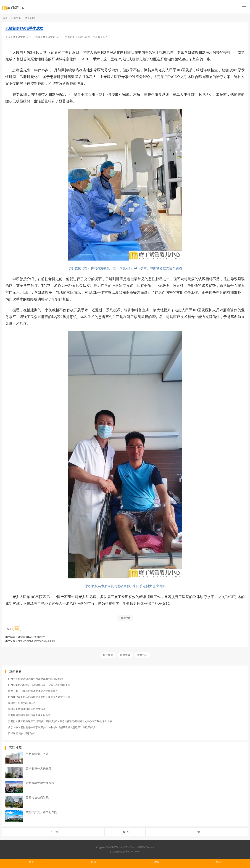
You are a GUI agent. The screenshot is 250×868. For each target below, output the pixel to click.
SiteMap (150, 847)
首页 (5, 18)
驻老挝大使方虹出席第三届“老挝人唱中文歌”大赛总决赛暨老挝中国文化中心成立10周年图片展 (60, 721)
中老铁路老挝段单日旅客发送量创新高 (29, 715)
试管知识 (142, 655)
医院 (94, 862)
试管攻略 (125, 655)
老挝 (17, 629)
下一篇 (196, 832)
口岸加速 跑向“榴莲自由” (22, 733)
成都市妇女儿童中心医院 (41, 812)
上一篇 (54, 832)
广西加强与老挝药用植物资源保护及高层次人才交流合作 (39, 697)
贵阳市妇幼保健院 (37, 798)
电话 (219, 862)
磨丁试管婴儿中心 (23, 37)
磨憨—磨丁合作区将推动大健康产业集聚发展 (33, 691)
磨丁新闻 (30, 18)
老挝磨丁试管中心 (128, 847)
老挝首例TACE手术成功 (24, 28)
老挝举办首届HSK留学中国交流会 (27, 709)
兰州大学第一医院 (37, 754)
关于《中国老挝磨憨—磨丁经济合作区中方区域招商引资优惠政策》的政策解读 (52, 727)
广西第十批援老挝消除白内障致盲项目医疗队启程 (35, 679)
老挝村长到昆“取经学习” (21, 703)
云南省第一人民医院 (39, 769)
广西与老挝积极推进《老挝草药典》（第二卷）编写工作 (39, 685)
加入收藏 (125, 618)
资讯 (156, 862)
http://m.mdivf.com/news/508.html (36, 641)
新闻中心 (16, 18)
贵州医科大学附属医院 (40, 783)
